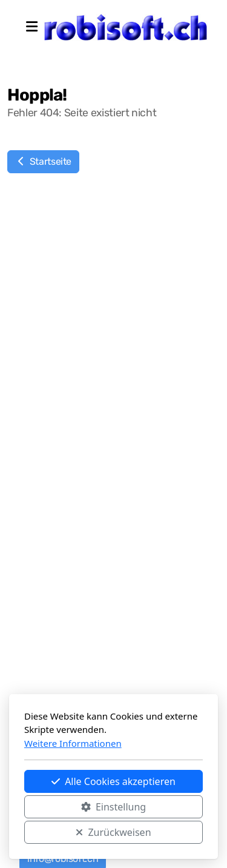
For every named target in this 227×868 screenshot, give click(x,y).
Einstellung (113, 807)
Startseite (43, 161)
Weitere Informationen (73, 743)
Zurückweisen (113, 832)
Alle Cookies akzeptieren (113, 781)
